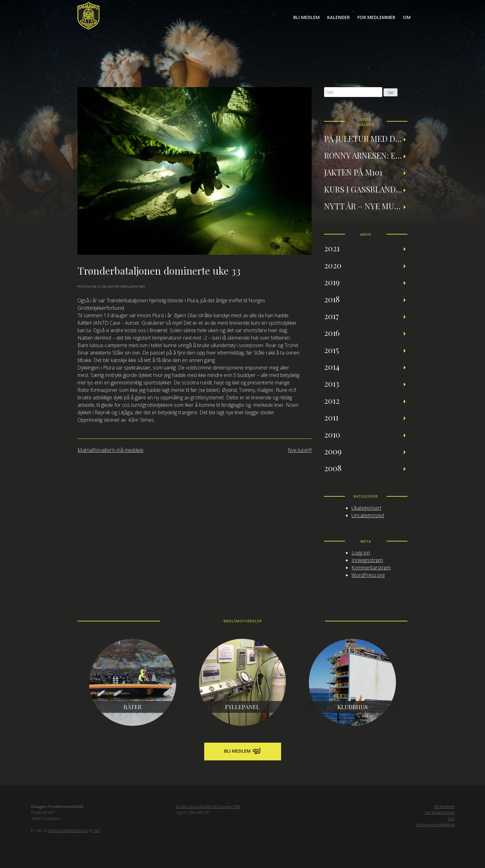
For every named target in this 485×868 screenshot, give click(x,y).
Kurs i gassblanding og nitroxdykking (366, 189)
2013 (332, 383)
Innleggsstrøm (367, 560)
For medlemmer (376, 17)
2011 (331, 417)
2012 (332, 400)
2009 (333, 451)
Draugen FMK (133, 287)
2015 (332, 350)
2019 (332, 282)
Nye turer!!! (300, 450)
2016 (332, 332)
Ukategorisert (366, 508)
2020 (333, 265)
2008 (333, 468)
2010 (332, 434)
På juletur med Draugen (366, 138)
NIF (97, 830)
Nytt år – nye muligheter (366, 206)
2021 (332, 248)
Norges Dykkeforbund (68, 830)
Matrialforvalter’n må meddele (111, 450)
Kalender (339, 17)
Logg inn (361, 553)
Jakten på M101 (353, 172)
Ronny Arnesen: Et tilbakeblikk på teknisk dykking (366, 155)
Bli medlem (306, 17)
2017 (332, 316)
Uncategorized (368, 515)
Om (407, 17)
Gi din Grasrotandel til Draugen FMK (208, 806)
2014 (332, 366)
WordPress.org (368, 575)
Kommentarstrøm (371, 568)
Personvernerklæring (435, 824)
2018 (332, 299)
